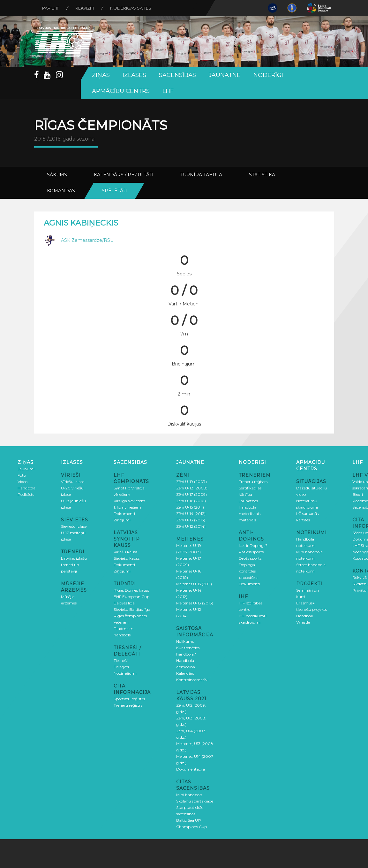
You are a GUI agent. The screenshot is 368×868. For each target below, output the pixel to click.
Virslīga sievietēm (129, 501)
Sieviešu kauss (127, 558)
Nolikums (185, 641)
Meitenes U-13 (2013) (195, 603)
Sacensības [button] (177, 75)
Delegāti (121, 667)
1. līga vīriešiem (127, 507)
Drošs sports (250, 558)
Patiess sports (251, 552)
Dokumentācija (191, 769)
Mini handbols (189, 795)
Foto (22, 475)
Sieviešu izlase (74, 526)
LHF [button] (168, 91)
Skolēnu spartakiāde (195, 801)
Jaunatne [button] (225, 75)
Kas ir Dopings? (253, 545)
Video (23, 482)
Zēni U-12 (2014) (191, 526)
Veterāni (121, 622)
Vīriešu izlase (73, 482)
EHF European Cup (131, 597)
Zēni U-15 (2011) (190, 507)
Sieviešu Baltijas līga (132, 609)
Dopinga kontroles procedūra (248, 571)
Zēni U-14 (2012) (191, 514)
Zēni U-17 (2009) (192, 494)
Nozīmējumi (125, 673)
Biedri (358, 494)
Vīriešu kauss (125, 552)
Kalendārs (185, 673)
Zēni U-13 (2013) (191, 520)
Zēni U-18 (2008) (192, 488)
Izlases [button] (134, 75)
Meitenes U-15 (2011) (194, 584)
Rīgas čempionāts (130, 616)
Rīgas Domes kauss (131, 590)
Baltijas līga (124, 603)
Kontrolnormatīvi (192, 680)
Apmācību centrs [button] (121, 91)
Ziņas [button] (101, 75)
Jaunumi (26, 469)
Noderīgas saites (131, 8)
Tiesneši (121, 661)
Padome (360, 501)
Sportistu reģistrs (129, 699)
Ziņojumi (122, 520)
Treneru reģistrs (128, 705)
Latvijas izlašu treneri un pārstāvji (74, 565)
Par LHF (51, 8)
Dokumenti (124, 514)
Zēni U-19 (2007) (192, 482)
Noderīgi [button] (268, 75)
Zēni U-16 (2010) (191, 501)
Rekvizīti (85, 8)
